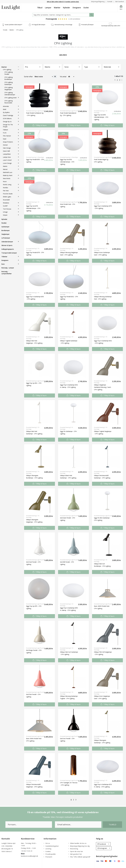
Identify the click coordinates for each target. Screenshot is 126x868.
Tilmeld (113, 825)
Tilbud (40, 7)
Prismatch (48, 857)
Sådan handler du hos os (77, 843)
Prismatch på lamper (87, 24)
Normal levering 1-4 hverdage (63, 24)
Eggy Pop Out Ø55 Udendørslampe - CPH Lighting (101, 117)
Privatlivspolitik (50, 854)
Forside (5, 30)
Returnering (73, 849)
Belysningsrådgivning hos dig (79, 846)
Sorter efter (28, 77)
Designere (77, 7)
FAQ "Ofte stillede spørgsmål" (79, 857)
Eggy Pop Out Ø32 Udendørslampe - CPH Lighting (67, 162)
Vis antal (63, 77)
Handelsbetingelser (51, 846)
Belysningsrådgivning (98, 2)
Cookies (47, 851)
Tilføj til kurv (40, 125)
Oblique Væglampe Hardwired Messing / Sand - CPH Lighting (103, 387)
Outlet (86, 7)
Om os (47, 843)
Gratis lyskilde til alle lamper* (14, 24)
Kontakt (110, 2)
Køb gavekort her (75, 854)
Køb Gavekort (120, 2)
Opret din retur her (76, 851)
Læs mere (63, 55)
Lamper (48, 7)
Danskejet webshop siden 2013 (111, 26)
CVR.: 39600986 (7, 846)
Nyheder (66, 7)
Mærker (57, 7)
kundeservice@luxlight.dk (29, 856)
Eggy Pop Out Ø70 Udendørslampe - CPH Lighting (33, 208)
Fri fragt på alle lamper (39, 24)
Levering (47, 849)
